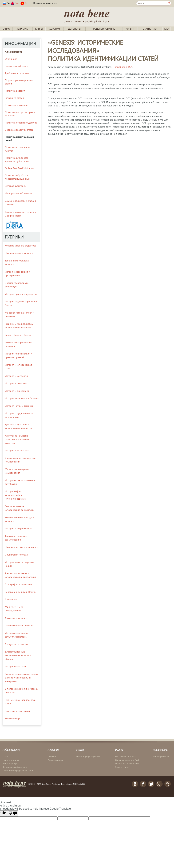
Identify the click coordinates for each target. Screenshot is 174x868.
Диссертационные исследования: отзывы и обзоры (18, 655)
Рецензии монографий (17, 711)
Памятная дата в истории (19, 253)
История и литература (17, 450)
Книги (39, 29)
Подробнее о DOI (123, 67)
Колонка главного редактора (21, 246)
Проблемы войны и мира (19, 625)
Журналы (23, 29)
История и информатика (18, 528)
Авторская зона (55, 760)
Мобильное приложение (127, 764)
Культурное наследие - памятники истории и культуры (17, 439)
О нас (6, 29)
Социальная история (16, 555)
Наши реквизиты (11, 760)
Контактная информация (15, 767)
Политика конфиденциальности (18, 771)
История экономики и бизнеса (22, 398)
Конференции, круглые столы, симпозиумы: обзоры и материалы (21, 678)
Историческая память (17, 666)
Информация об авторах (19, 193)
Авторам (55, 29)
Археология (11, 599)
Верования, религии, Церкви (21, 592)
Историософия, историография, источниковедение (15, 495)
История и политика (16, 383)
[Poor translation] (13, 813)
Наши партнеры (10, 764)
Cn (26, 3)
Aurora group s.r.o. (161, 757)
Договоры (75, 29)
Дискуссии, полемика (17, 644)
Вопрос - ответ (122, 767)
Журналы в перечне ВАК (127, 760)
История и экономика (17, 391)
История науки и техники (19, 406)
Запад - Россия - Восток (18, 335)
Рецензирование (104, 29)
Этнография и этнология (18, 584)
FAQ (166, 29)
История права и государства (21, 294)
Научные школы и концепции (21, 547)
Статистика (150, 29)
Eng (17, 3)
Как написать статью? (126, 757)
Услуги (130, 29)
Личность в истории (16, 618)
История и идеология (17, 376)
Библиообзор (12, 718)
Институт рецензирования (89, 757)
